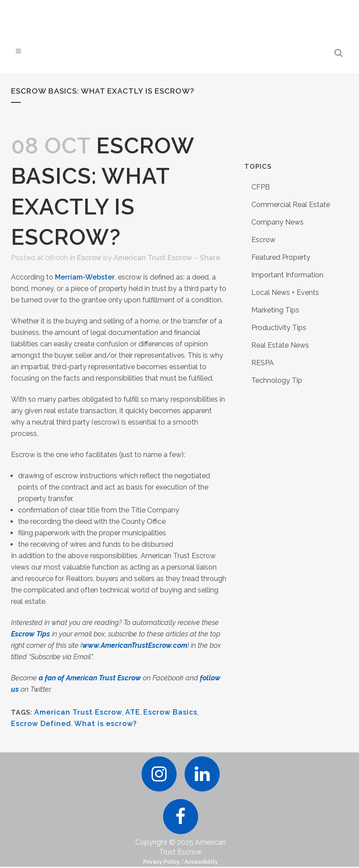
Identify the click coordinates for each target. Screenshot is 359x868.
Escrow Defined (41, 724)
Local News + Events (285, 292)
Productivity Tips (279, 328)
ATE (133, 712)
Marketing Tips (275, 310)
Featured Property (281, 257)
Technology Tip (277, 380)
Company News (277, 222)
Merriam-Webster (85, 277)
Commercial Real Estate (291, 205)
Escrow (89, 258)
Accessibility (201, 863)
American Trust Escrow (153, 258)
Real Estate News (280, 345)
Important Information (287, 275)
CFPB (261, 187)
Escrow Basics (170, 712)
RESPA (263, 363)
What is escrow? (106, 724)
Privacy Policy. (162, 863)
